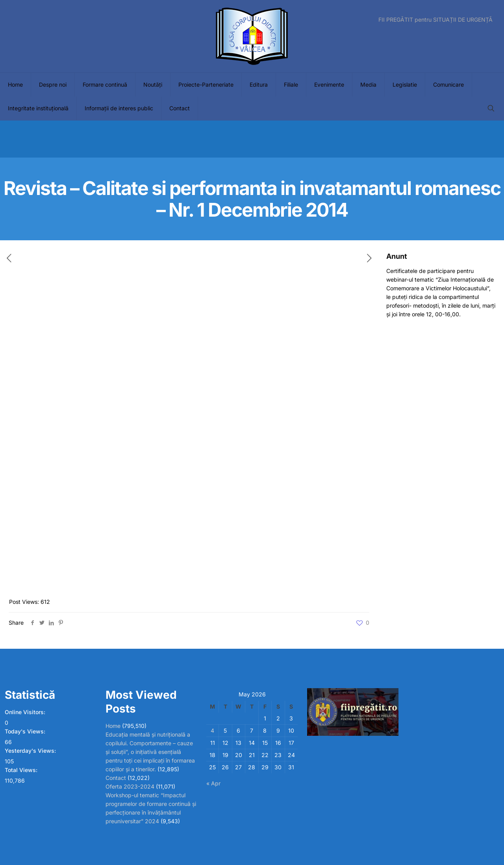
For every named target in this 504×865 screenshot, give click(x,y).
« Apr (213, 783)
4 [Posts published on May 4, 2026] (212, 730)
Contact (116, 778)
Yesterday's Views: (31, 751)
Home (113, 726)
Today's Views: (26, 731)
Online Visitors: (26, 712)
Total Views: (22, 770)
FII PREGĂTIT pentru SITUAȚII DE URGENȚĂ (435, 20)
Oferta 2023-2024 (130, 786)
